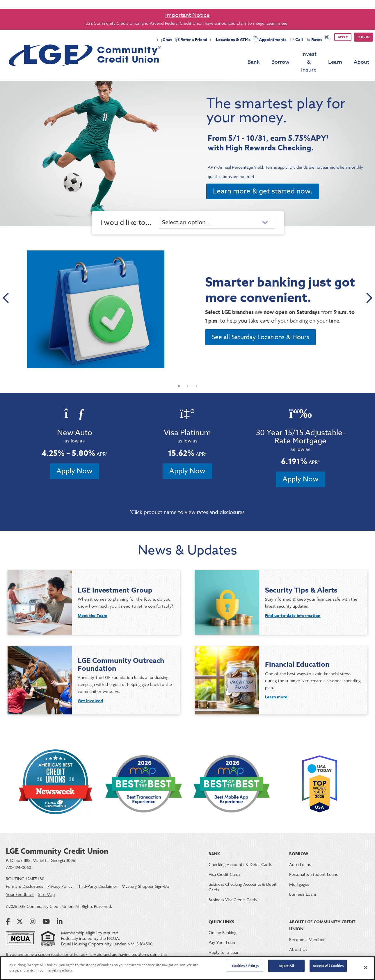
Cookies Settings (245, 968)
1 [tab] (179, 375)
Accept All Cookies (328, 968)
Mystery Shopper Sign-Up (145, 875)
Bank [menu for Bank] (232, 55)
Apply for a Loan (224, 941)
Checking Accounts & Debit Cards (240, 854)
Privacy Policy (60, 875)
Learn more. (277, 23)
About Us (298, 939)
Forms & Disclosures (24, 875)
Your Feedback (20, 884)
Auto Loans (300, 854)
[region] (187, 968)
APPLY (343, 37)
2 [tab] (188, 375)
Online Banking (222, 922)
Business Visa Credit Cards (233, 889)
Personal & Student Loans (313, 863)
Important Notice (187, 15)
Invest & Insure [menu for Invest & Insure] (298, 55)
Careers (296, 948)
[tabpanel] (187, 294)
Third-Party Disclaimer (97, 875)
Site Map (46, 884)
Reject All (286, 968)
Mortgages (299, 873)
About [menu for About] (361, 55)
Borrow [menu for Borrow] (259, 55)
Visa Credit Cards (224, 863)
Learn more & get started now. (263, 176)
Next (368, 283)
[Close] (366, 967)
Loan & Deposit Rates (229, 951)
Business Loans (303, 883)
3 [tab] (196, 375)
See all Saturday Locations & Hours (261, 324)
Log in (364, 37)
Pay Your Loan (222, 932)
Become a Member (307, 929)
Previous (7, 283)
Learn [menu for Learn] (335, 55)
